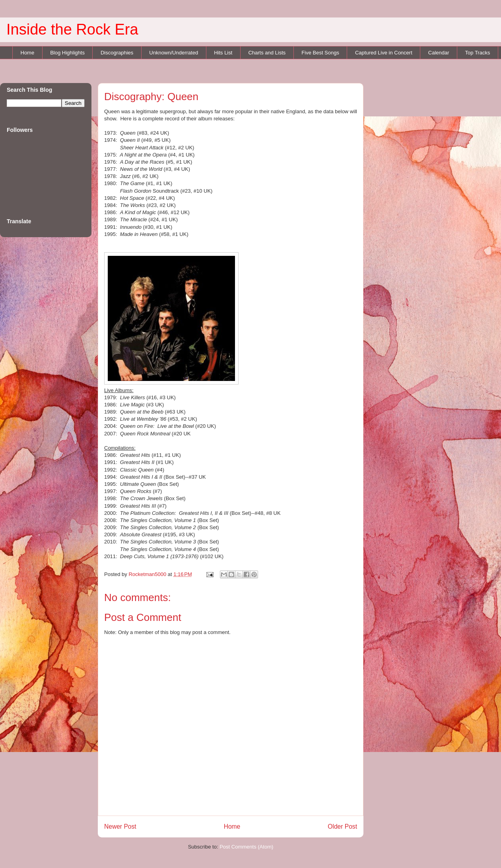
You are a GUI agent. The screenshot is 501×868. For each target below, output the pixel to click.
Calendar (439, 53)
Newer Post (120, 826)
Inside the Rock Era (72, 29)
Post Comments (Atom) (246, 847)
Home (28, 53)
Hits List (223, 53)
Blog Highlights (67, 53)
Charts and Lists (267, 53)
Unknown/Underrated (174, 53)
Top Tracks (478, 53)
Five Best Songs (320, 53)
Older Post (342, 826)
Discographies (117, 53)
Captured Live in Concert (384, 53)
